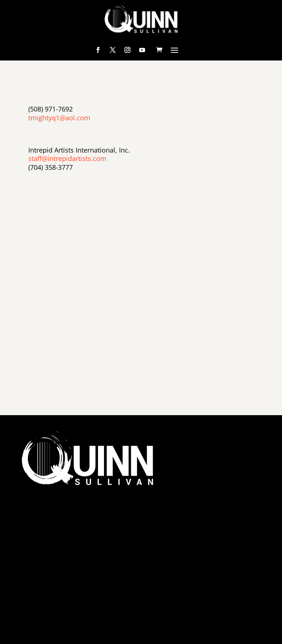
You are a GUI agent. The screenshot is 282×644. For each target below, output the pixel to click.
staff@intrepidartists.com (67, 158)
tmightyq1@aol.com (59, 118)
